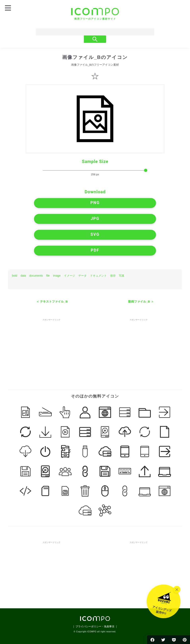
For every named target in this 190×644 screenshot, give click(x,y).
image (57, 276)
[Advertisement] (51, 347)
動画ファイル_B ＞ (141, 301)
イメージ (70, 276)
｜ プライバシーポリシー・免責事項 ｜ (95, 626)
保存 (113, 276)
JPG (95, 218)
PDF (95, 250)
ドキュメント (98, 276)
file (48, 276)
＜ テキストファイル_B (52, 301)
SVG (95, 234)
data (23, 276)
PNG (95, 203)
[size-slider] (95, 171)
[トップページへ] (95, 14)
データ (82, 276)
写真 (122, 276)
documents (36, 276)
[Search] (85, 32)
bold (15, 276)
